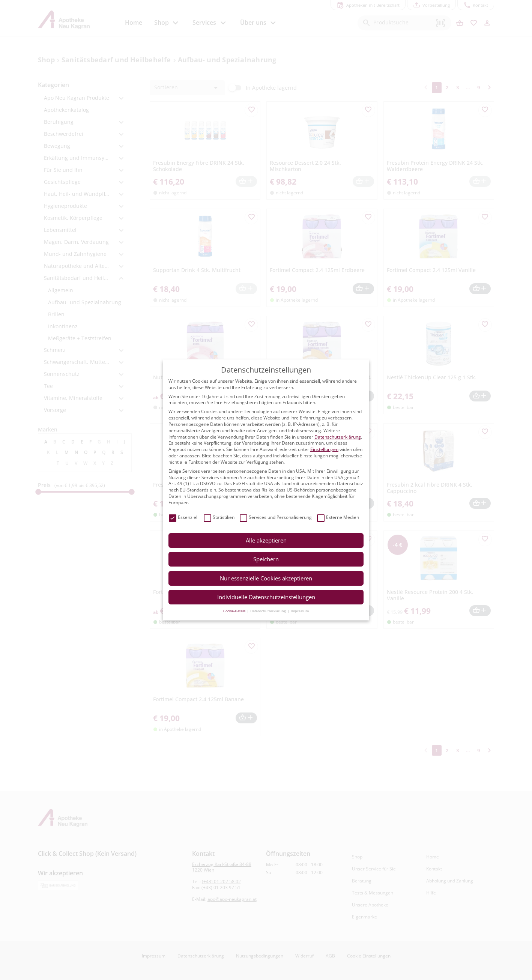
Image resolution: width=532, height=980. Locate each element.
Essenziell (184, 518)
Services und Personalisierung (276, 518)
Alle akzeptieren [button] (266, 540)
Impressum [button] (300, 611)
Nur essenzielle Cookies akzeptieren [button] (266, 578)
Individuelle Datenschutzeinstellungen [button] (266, 597)
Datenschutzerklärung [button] (268, 611)
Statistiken (219, 518)
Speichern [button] (266, 559)
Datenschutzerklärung (338, 437)
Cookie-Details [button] (235, 611)
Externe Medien (338, 518)
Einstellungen (324, 449)
